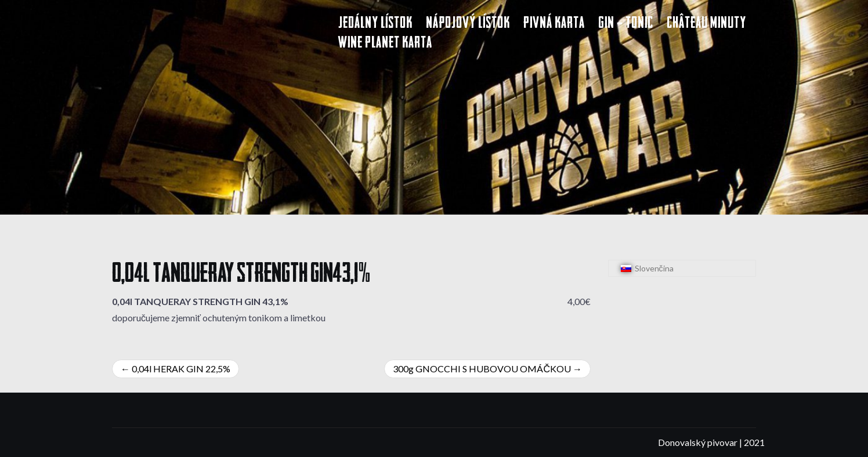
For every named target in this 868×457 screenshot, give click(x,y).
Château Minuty (706, 24)
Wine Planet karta (385, 44)
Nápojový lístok (468, 24)
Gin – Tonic (626, 24)
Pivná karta (554, 24)
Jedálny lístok (375, 24)
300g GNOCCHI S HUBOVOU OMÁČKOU (482, 369)
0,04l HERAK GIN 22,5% (181, 369)
